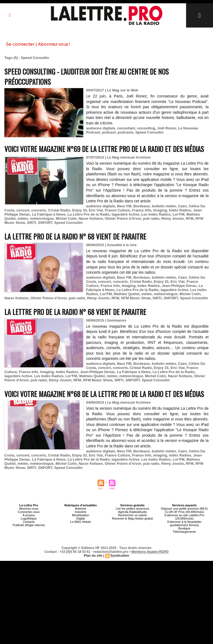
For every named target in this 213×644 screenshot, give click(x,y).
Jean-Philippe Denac (179, 286)
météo (23, 218)
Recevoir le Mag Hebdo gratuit (133, 518)
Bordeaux (142, 206)
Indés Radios (180, 210)
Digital (81, 518)
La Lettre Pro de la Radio (89, 214)
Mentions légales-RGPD (150, 552)
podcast (109, 132)
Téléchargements (184, 532)
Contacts (29, 522)
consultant (126, 128)
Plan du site (93, 556)
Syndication (120, 556)
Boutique (184, 528)
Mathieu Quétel (127, 294)
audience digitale (100, 128)
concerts (39, 210)
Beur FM (124, 206)
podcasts (125, 132)
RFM (190, 218)
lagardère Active (125, 214)
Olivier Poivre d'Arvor (123, 218)
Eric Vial (96, 210)
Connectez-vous (29, 512)
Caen (182, 206)
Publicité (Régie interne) (29, 525)
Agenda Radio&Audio (132, 512)
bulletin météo (164, 206)
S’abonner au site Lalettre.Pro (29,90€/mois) (184, 517)
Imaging (160, 210)
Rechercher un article (133, 515)
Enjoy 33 (79, 210)
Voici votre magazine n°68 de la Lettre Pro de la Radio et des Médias (104, 394)
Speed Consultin (149, 132)
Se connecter (20, 44)
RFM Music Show (136, 298)
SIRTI (31, 223)
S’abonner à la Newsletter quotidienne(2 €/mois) (184, 523)
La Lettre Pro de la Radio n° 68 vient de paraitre (75, 236)
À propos (29, 515)
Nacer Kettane (91, 218)
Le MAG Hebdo (81, 522)
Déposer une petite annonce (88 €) (184, 509)
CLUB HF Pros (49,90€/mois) (184, 512)
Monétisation (81, 515)
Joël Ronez (167, 128)
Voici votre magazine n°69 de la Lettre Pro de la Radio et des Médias (104, 149)
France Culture (117, 210)
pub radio (151, 218)
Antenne (81, 509)
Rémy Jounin (173, 218)
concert (23, 210)
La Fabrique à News (49, 214)
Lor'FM (179, 214)
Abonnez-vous (29, 509)
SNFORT (45, 223)
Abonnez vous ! (54, 44)
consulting (146, 128)
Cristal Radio (59, 210)
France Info (142, 210)
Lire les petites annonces (132, 509)
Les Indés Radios (156, 214)
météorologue (42, 218)
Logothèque (29, 518)
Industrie (81, 512)
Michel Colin (66, 218)
